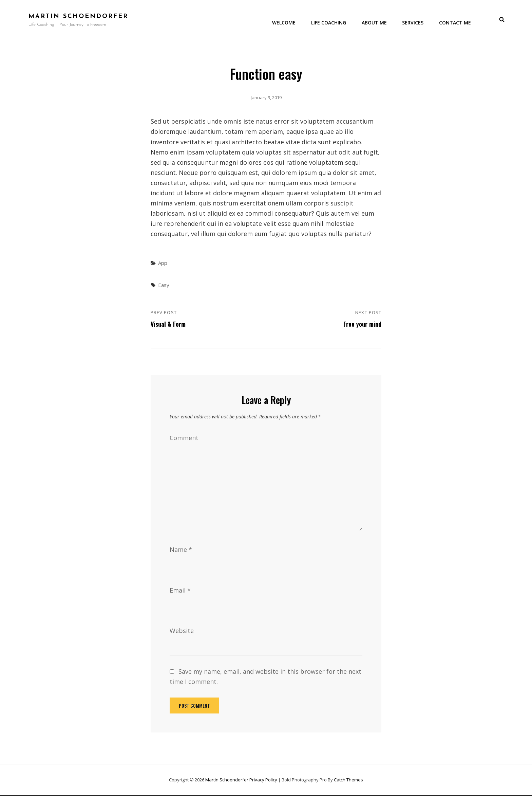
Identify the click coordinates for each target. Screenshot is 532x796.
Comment (184, 438)
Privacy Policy (263, 780)
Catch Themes (348, 780)
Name (181, 550)
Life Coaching (330, 22)
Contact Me (455, 22)
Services (413, 22)
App (163, 264)
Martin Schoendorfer (78, 17)
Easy (164, 286)
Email (180, 591)
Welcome (285, 22)
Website (182, 631)
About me (375, 22)
